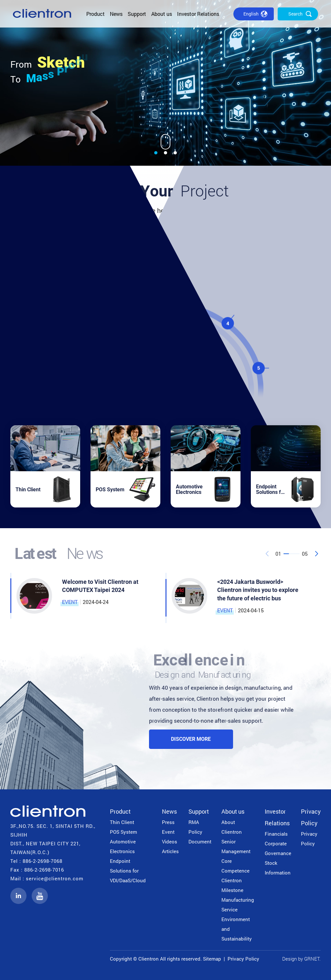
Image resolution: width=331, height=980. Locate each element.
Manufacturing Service (238, 905)
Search (295, 14)
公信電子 (42, 14)
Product (96, 14)
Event (168, 832)
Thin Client (122, 822)
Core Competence (235, 866)
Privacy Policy (311, 817)
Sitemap (212, 959)
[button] (156, 153)
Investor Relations (198, 14)
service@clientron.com (55, 878)
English (251, 14)
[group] (165, 83)
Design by (293, 959)
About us (162, 14)
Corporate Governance (278, 848)
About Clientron (232, 827)
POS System (123, 832)
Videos (170, 841)
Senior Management (236, 846)
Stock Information (278, 868)
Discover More (191, 739)
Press (168, 822)
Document (200, 841)
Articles (170, 851)
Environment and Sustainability (237, 929)
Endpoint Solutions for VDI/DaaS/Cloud (128, 871)
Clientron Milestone (232, 885)
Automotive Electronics (123, 846)
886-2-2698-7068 (43, 861)
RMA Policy (195, 827)
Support (137, 14)
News (116, 14)
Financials (276, 834)
